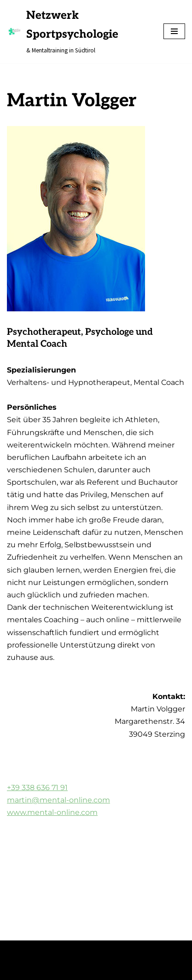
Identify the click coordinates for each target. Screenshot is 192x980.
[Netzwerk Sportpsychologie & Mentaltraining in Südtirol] (78, 32)
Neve (15, 950)
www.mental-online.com (52, 812)
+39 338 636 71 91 (37, 788)
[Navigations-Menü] (174, 31)
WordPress (96, 950)
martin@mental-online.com (58, 800)
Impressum (27, 970)
